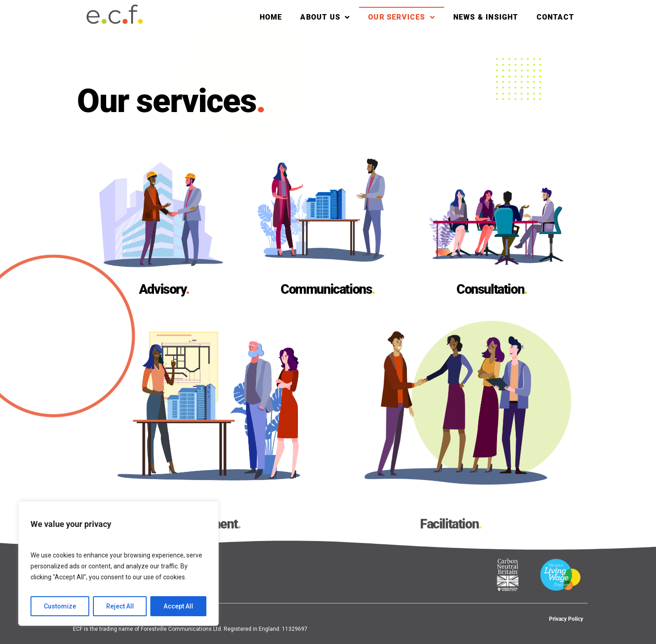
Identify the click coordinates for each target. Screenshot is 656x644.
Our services (402, 17)
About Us (325, 17)
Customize (60, 606)
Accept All (178, 606)
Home (271, 17)
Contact (555, 17)
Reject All (120, 606)
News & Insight (486, 17)
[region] (118, 563)
